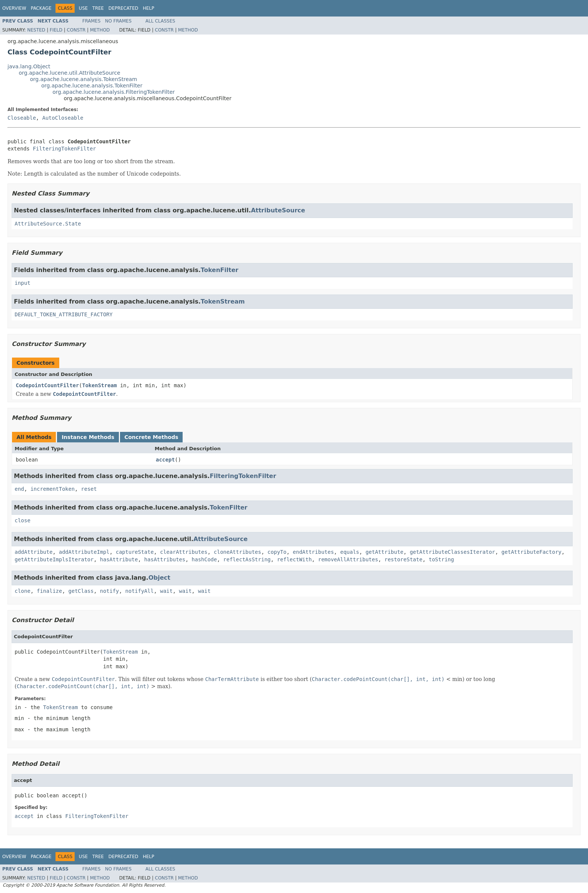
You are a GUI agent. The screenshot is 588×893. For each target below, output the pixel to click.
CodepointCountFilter (47, 385)
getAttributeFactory (531, 552)
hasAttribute (119, 559)
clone (22, 591)
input (22, 283)
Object (160, 578)
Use (83, 8)
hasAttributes (165, 559)
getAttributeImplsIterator (54, 559)
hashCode (204, 559)
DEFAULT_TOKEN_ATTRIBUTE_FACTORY (64, 314)
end (19, 489)
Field (56, 30)
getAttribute (385, 552)
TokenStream (223, 301)
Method (100, 30)
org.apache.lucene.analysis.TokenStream (84, 79)
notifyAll (139, 591)
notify (110, 591)
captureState (135, 552)
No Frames (118, 21)
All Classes (160, 21)
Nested (36, 30)
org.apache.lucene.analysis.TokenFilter (92, 86)
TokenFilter (220, 270)
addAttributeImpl (84, 552)
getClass (81, 591)
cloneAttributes (237, 552)
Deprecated (123, 8)
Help (149, 8)
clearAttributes (184, 552)
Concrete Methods (151, 437)
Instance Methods (88, 437)
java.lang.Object (29, 66)
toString (441, 559)
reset (89, 489)
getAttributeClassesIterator (453, 552)
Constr (76, 30)
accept (166, 460)
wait (166, 591)
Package (41, 8)
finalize (49, 591)
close (22, 520)
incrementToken (52, 489)
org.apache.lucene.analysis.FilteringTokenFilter (114, 92)
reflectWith (295, 559)
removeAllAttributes (348, 559)
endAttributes (313, 552)
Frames (92, 21)
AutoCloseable (63, 118)
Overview (14, 8)
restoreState (403, 559)
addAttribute (34, 552)
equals (350, 552)
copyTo (277, 552)
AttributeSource (278, 210)
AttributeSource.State (48, 224)
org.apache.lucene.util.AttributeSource (70, 73)
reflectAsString (247, 559)
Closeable (22, 118)
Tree (98, 8)
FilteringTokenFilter (64, 149)
